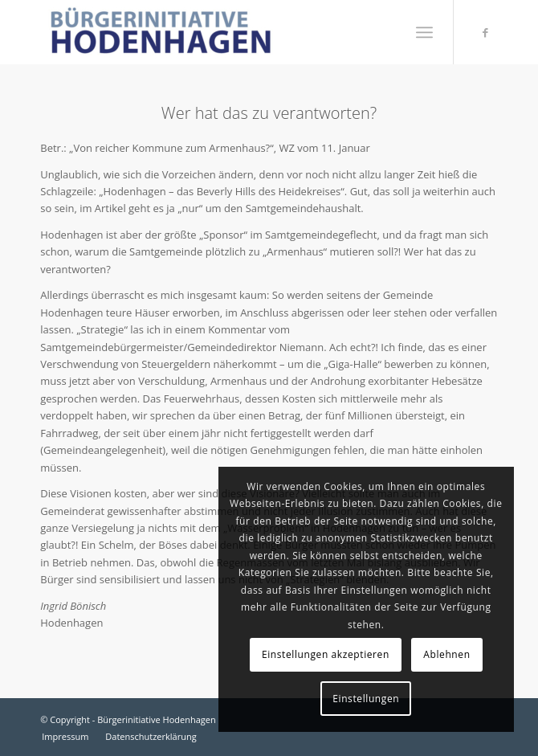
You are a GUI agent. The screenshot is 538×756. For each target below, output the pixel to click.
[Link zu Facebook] (486, 33)
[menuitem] (424, 32)
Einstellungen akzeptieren (326, 654)
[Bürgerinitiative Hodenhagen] (223, 32)
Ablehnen (446, 654)
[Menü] (424, 32)
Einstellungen (366, 699)
